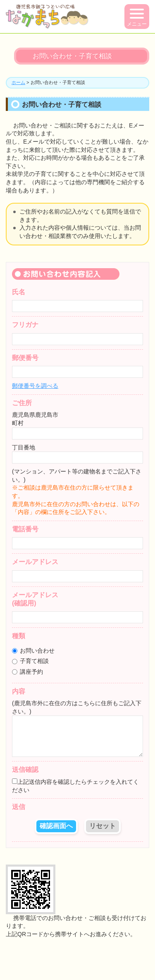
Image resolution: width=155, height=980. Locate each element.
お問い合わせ (33, 651)
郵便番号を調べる (35, 386)
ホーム (18, 82)
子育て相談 (30, 661)
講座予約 (27, 672)
